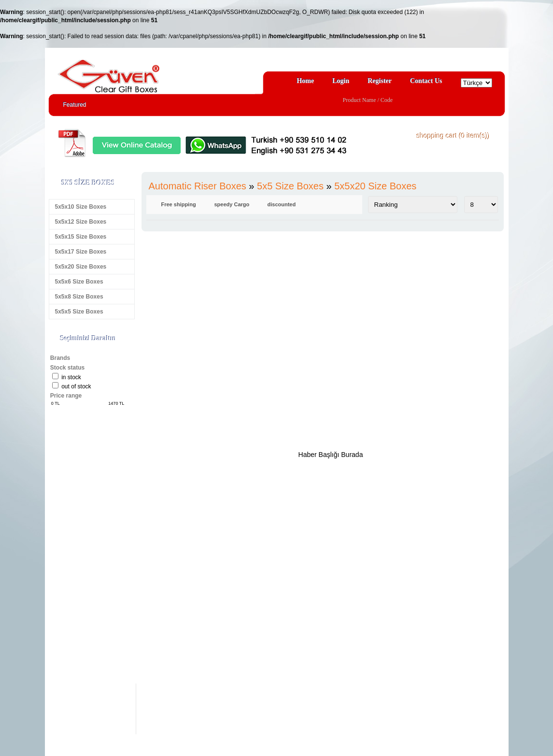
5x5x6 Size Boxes (79, 282)
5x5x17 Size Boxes (81, 252)
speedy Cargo (232, 205)
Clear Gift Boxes (129, 72)
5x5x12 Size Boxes (81, 222)
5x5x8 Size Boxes (79, 297)
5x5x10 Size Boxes (81, 207)
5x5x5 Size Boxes (79, 312)
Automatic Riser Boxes (198, 186)
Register (380, 81)
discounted (282, 205)
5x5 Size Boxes (290, 186)
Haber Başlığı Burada (331, 455)
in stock (71, 377)
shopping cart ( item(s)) (454, 136)
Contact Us (426, 81)
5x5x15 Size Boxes (81, 237)
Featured (75, 105)
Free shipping (179, 205)
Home (305, 81)
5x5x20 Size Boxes (81, 267)
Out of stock (76, 386)
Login (341, 81)
